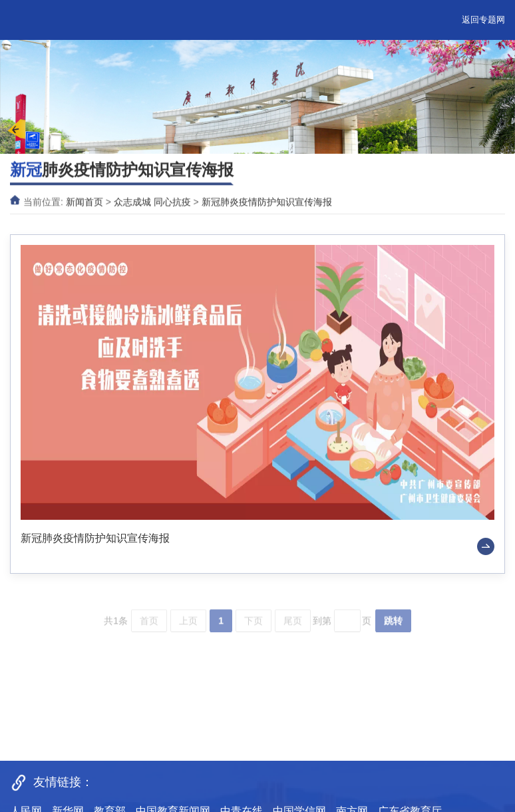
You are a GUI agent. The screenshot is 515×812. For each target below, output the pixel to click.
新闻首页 (85, 203)
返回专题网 (483, 20)
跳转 (393, 628)
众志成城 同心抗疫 (152, 203)
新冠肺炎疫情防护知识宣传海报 (267, 203)
